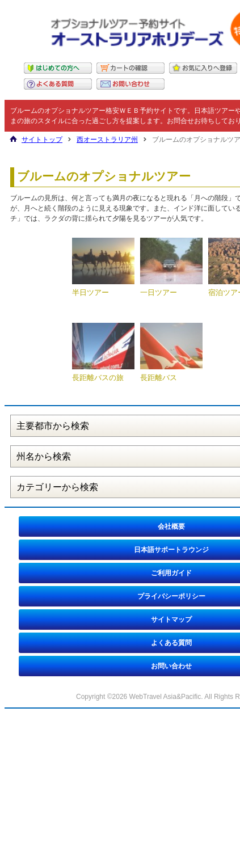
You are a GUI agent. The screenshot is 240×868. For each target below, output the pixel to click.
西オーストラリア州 (107, 140)
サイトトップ (42, 140)
